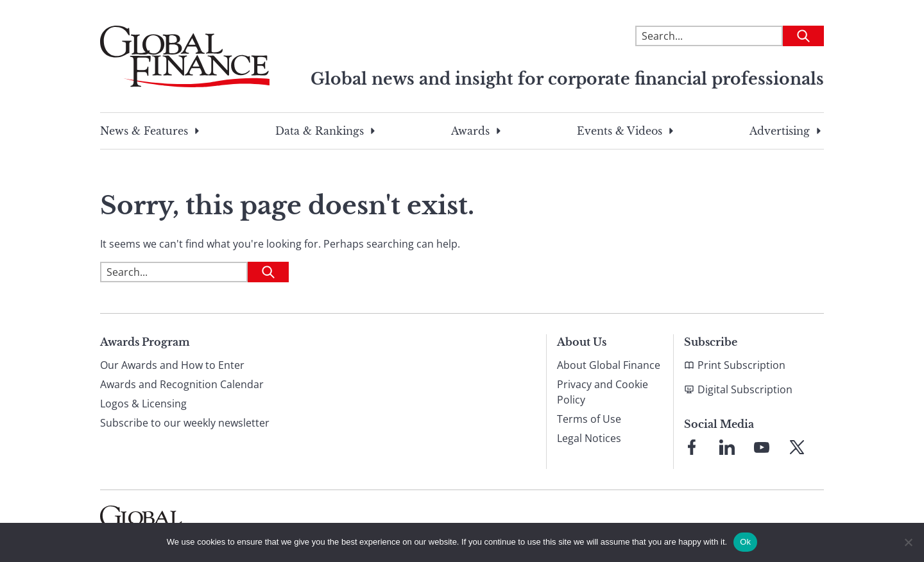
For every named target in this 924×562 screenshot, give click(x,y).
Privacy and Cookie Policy (603, 392)
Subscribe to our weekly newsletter (185, 423)
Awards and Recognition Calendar (182, 384)
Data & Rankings (320, 131)
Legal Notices (589, 438)
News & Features (144, 131)
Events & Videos (620, 131)
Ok (745, 542)
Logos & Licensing (143, 404)
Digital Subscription (745, 389)
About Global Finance (609, 365)
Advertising (780, 131)
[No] (908, 542)
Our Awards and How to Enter (172, 365)
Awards (470, 131)
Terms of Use (589, 419)
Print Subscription (741, 365)
